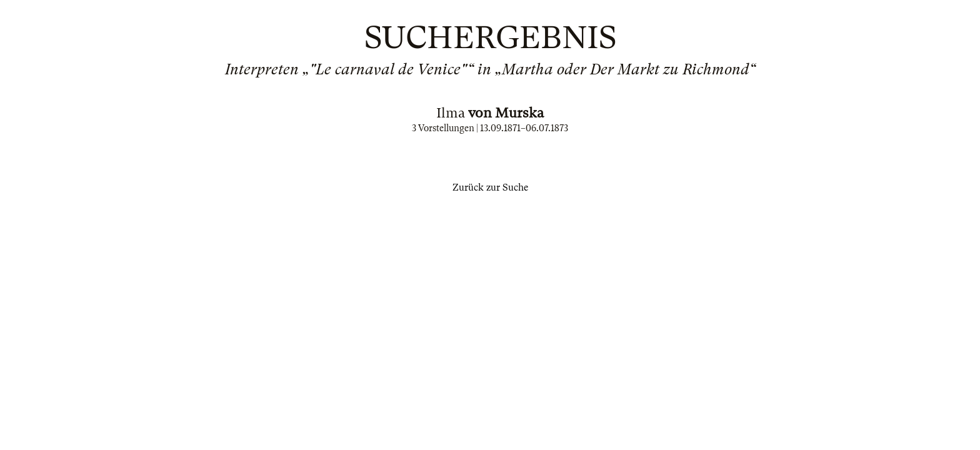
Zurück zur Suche (490, 187)
